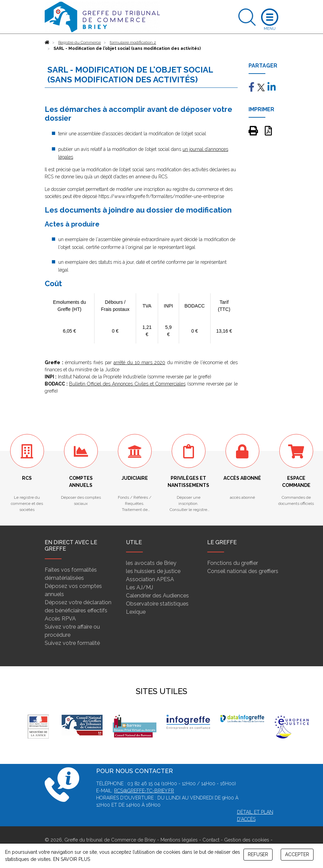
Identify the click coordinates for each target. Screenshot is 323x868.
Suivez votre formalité (72, 643)
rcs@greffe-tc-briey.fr (144, 791)
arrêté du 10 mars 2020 (139, 362)
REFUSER (258, 854)
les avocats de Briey (151, 563)
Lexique (136, 612)
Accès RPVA (60, 619)
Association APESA (150, 579)
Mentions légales (179, 840)
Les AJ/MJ (139, 587)
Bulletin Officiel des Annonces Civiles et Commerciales (127, 384)
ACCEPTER (297, 854)
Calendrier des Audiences (157, 596)
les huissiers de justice (153, 571)
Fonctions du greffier (233, 563)
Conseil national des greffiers (243, 571)
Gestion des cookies (247, 840)
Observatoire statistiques (157, 604)
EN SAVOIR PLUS (72, 859)
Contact (211, 840)
